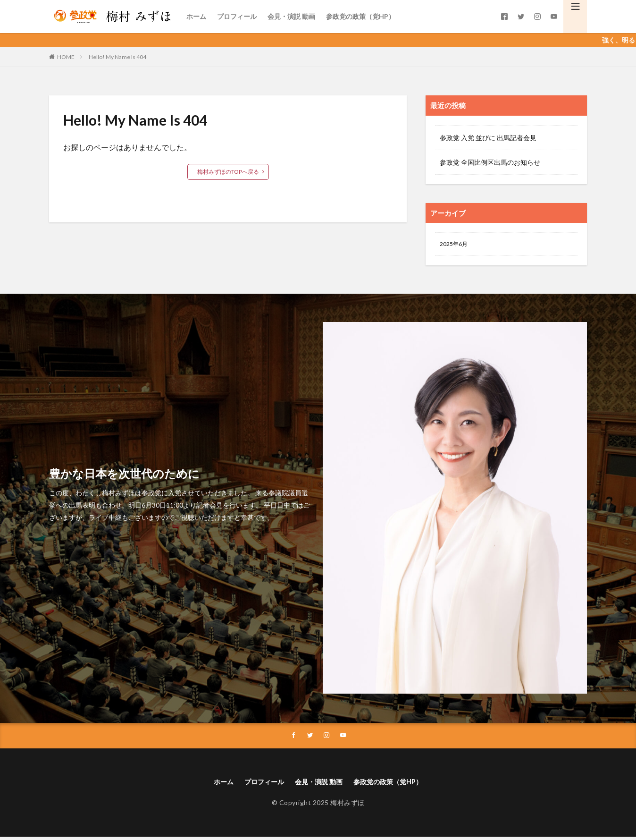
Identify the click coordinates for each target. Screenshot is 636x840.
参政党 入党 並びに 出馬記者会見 (488, 138)
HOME (66, 57)
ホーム (196, 16)
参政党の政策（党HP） (360, 16)
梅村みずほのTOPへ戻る (228, 172)
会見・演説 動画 (291, 16)
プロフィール (237, 16)
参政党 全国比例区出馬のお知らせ (490, 162)
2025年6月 (456, 245)
